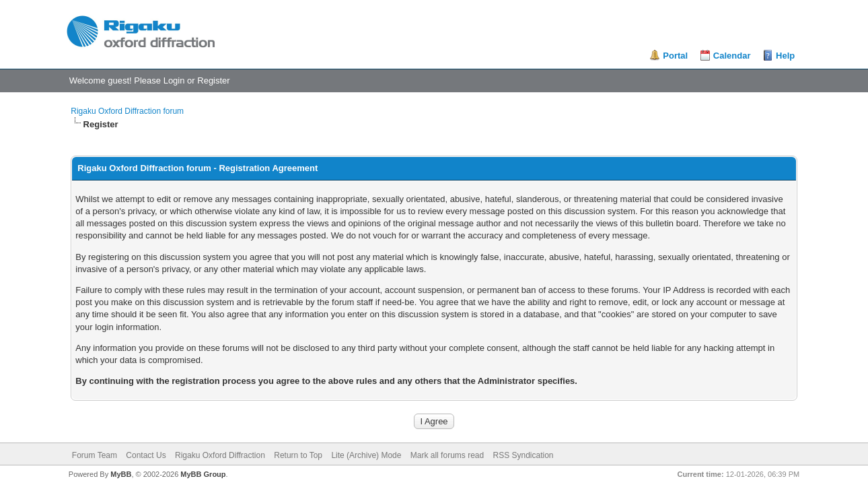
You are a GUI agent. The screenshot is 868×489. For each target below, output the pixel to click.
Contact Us (146, 455)
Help (785, 56)
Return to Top (298, 455)
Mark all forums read (447, 455)
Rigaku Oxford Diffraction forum (127, 111)
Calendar (732, 56)
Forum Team (95, 455)
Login (174, 80)
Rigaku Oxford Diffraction (220, 455)
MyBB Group (203, 474)
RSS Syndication (523, 455)
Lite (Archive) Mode (366, 455)
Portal (675, 56)
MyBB (121, 474)
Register (213, 80)
